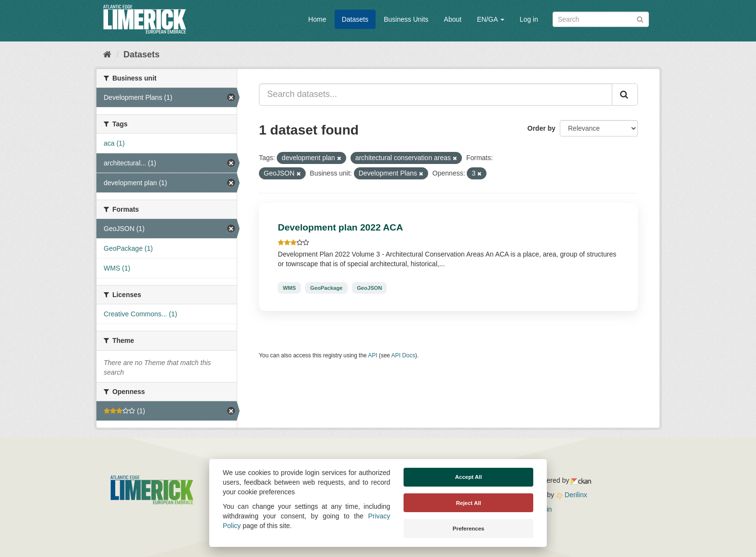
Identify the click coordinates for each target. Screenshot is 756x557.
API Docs (404, 355)
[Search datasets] (601, 19)
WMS (289, 288)
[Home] (107, 54)
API (372, 355)
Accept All (469, 477)
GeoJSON (369, 288)
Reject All (469, 503)
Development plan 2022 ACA (340, 227)
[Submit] (640, 19)
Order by (541, 128)
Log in (529, 19)
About (453, 19)
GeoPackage (326, 288)
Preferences (469, 529)
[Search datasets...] (436, 95)
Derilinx (572, 495)
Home (317, 19)
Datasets (355, 19)
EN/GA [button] (491, 19)
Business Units (406, 19)
